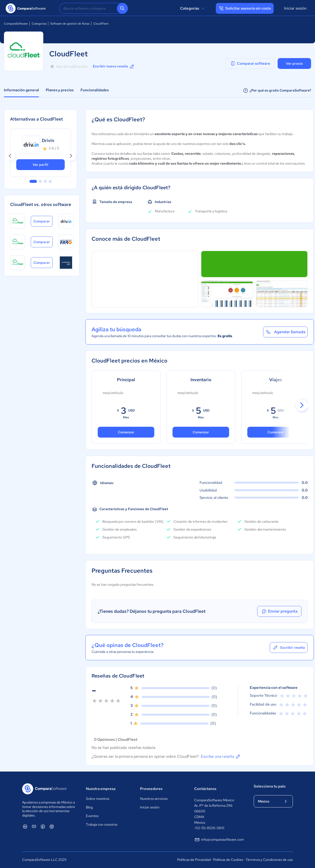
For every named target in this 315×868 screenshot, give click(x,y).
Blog (89, 807)
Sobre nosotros (98, 799)
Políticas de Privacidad (194, 860)
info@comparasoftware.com (219, 840)
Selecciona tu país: (270, 786)
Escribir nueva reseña (114, 66)
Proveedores (151, 789)
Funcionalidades (95, 90)
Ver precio (294, 63)
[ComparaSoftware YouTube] (34, 826)
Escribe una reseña (221, 757)
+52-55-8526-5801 (209, 828)
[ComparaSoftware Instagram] (52, 826)
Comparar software (250, 63)
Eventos (92, 816)
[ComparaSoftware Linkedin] (25, 826)
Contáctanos (205, 789)
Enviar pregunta (279, 611)
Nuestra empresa (101, 789)
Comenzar (201, 432)
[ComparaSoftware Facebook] (43, 826)
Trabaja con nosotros (102, 824)
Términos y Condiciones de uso (269, 860)
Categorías (193, 8)
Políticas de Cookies (228, 860)
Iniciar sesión (295, 8)
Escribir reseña (289, 647)
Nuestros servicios (154, 799)
